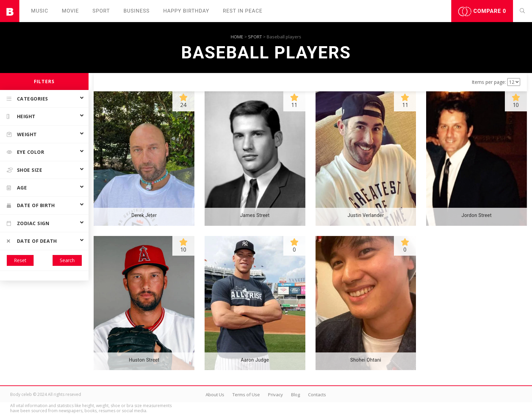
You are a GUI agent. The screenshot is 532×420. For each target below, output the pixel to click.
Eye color (25, 152)
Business (137, 11)
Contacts (317, 395)
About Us (215, 395)
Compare (482, 12)
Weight (22, 134)
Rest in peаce (243, 11)
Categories (27, 99)
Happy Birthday (186, 11)
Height (21, 116)
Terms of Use (246, 395)
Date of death (32, 241)
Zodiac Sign (28, 223)
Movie (70, 11)
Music (40, 11)
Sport (101, 11)
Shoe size (24, 170)
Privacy (275, 395)
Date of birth (31, 205)
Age (17, 188)
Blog (296, 395)
